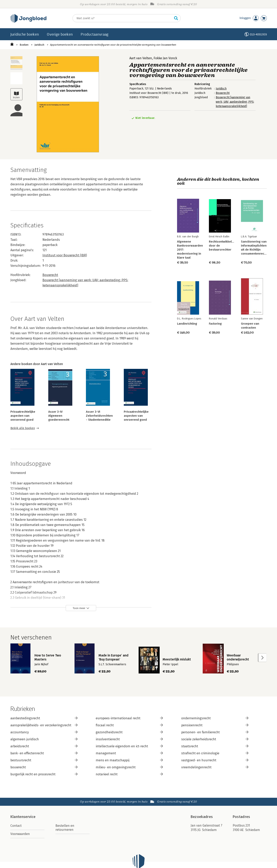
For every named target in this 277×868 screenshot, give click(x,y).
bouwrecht (44, 767)
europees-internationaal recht (129, 718)
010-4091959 (258, 34)
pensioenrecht (215, 725)
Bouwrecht (223, 93)
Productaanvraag (95, 34)
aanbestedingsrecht (44, 718)
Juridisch (39, 45)
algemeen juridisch (44, 739)
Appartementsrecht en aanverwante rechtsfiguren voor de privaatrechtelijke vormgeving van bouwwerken (113, 45)
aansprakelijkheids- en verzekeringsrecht (44, 725)
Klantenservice (23, 817)
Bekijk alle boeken (23, 428)
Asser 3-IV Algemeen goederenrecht (59, 416)
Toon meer (79, 608)
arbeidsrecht (44, 746)
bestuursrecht (44, 760)
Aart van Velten (141, 58)
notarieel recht (129, 774)
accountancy (44, 732)
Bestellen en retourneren (65, 828)
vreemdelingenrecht (215, 767)
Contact (16, 826)
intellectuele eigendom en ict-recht (129, 746)
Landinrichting (187, 324)
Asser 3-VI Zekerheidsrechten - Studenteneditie (99, 416)
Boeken (24, 45)
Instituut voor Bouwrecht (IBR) (65, 255)
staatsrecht (215, 746)
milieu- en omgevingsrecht (129, 767)
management (129, 753)
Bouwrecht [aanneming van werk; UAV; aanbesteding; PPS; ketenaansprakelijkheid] (235, 102)
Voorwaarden (20, 834)
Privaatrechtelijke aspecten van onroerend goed (23, 416)
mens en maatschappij (129, 760)
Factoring (215, 324)
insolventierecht (129, 739)
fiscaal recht (129, 725)
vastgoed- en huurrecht (215, 760)
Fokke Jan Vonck (165, 58)
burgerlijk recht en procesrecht (44, 774)
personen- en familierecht (215, 732)
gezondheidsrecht (129, 732)
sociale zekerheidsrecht (215, 739)
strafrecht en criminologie (215, 753)
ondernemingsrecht (215, 718)
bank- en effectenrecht (44, 753)
